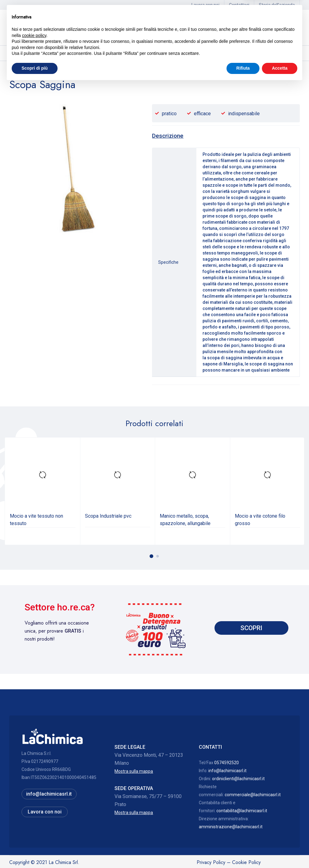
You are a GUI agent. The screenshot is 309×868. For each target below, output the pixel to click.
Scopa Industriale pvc (108, 516)
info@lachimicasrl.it (227, 771)
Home (15, 71)
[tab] (168, 136)
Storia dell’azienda (277, 5)
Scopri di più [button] (35, 851)
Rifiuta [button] (243, 851)
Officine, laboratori (45, 71)
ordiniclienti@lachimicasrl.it (238, 779)
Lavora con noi (205, 5)
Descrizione (168, 136)
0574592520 (227, 763)
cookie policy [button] (34, 818)
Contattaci (239, 5)
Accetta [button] (280, 851)
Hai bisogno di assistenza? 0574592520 (232, 28)
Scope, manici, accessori (92, 71)
